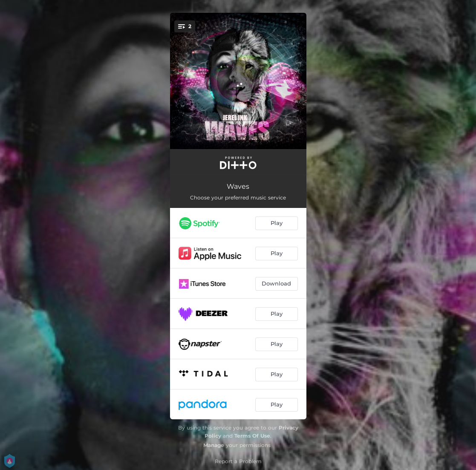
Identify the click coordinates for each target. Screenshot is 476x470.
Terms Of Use (252, 436)
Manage (214, 445)
